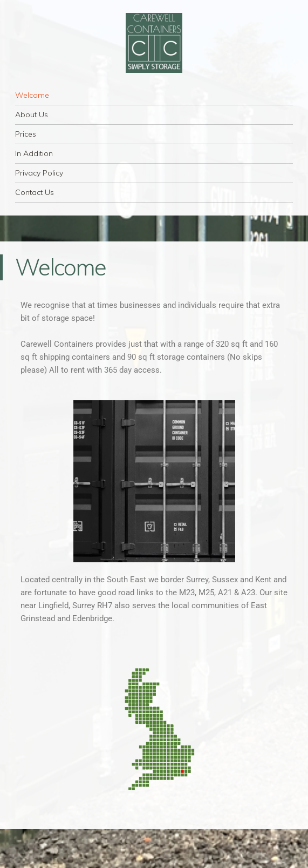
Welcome (32, 95)
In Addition (34, 153)
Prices (26, 134)
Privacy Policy (39, 173)
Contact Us (35, 192)
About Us (32, 115)
